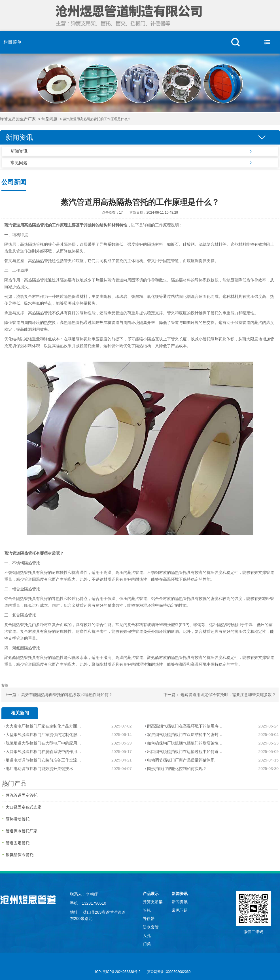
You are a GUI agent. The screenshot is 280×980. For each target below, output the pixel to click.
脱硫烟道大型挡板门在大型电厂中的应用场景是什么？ (44, 743)
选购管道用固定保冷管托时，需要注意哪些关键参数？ (228, 695)
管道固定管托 (18, 843)
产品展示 (151, 894)
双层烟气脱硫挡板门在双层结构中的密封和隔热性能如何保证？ (187, 735)
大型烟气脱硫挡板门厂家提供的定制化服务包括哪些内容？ (44, 735)
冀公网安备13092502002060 (169, 972)
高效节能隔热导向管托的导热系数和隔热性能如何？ (67, 695)
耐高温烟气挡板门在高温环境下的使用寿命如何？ (187, 726)
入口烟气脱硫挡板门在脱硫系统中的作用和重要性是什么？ (44, 752)
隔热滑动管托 (18, 819)
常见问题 (49, 119)
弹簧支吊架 (153, 902)
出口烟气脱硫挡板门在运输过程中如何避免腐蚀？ (187, 752)
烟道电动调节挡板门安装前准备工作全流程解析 (44, 760)
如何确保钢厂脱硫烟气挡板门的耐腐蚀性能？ (187, 743)
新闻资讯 (19, 151)
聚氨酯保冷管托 (20, 855)
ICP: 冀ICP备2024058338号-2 (118, 972)
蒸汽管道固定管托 (22, 795)
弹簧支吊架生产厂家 (18, 119)
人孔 (147, 936)
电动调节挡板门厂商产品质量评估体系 (181, 760)
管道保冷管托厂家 (22, 831)
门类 (147, 944)
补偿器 (149, 919)
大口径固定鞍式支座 (24, 807)
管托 (147, 910)
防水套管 (151, 927)
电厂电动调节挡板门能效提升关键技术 (39, 769)
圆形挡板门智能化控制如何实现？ (177, 769)
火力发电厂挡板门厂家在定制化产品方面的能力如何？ (44, 726)
